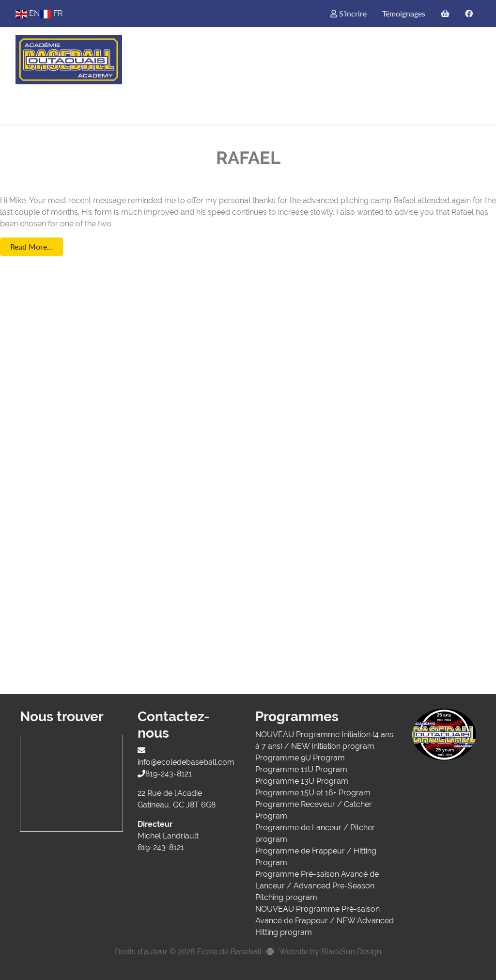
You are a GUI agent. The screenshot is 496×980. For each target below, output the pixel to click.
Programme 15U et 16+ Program (313, 793)
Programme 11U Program (301, 769)
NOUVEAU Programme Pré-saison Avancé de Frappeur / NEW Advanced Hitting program (325, 921)
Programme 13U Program (302, 781)
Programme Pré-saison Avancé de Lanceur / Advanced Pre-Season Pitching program (317, 886)
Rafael (248, 158)
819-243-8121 (165, 774)
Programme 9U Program (300, 758)
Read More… (31, 246)
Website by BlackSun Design (330, 952)
